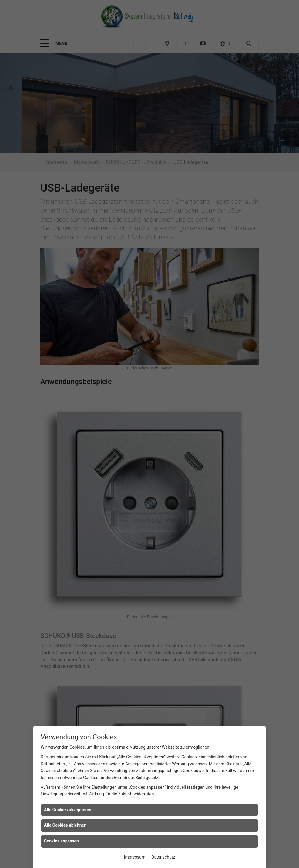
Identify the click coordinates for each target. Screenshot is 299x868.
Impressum (135, 857)
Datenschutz (163, 857)
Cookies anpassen (61, 841)
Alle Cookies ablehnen (65, 825)
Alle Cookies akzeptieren (68, 810)
